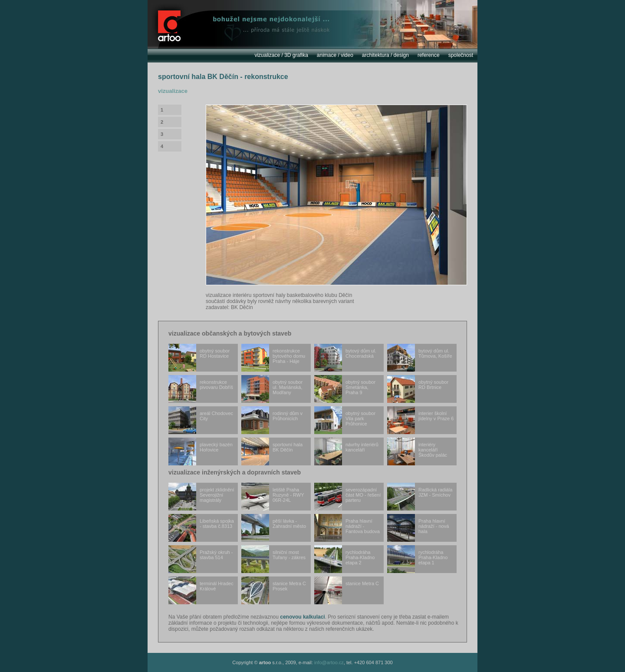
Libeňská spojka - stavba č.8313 (201, 528)
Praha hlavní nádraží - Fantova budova (347, 528)
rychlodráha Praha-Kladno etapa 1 (417, 559)
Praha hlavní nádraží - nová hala (418, 528)
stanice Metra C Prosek (274, 590)
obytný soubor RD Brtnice (418, 389)
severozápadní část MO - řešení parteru (347, 497)
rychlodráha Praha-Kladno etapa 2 (344, 559)
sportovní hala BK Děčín (272, 451)
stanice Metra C (347, 590)
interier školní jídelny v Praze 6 (420, 420)
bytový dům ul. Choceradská (345, 358)
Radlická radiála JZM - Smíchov (420, 497)
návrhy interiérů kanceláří (346, 451)
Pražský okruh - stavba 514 (201, 559)
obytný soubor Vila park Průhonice (345, 420)
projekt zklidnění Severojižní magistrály (201, 497)
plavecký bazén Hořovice (201, 451)
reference (429, 55)
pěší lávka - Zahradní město (274, 528)
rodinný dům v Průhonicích (272, 420)
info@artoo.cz (329, 662)
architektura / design (385, 55)
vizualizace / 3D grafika (281, 55)
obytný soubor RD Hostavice (199, 358)
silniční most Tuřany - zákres (273, 559)
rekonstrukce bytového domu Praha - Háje (273, 358)
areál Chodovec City (201, 420)
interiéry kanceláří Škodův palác (417, 451)
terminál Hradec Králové (201, 590)
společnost (461, 55)
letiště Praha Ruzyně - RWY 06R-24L (273, 497)
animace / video (335, 55)
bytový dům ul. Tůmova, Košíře (420, 358)
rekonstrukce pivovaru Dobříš (201, 389)
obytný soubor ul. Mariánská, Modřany (272, 389)
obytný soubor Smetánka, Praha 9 (345, 389)
